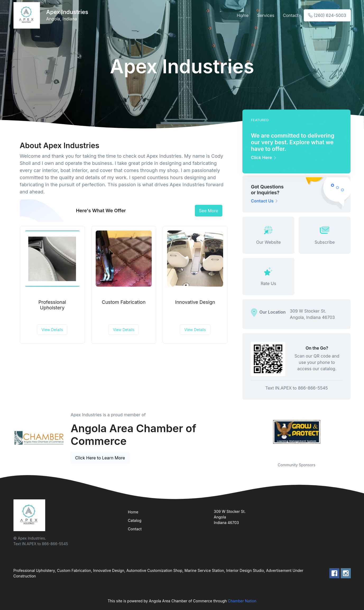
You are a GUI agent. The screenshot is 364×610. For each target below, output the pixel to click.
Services (266, 15)
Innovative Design (195, 302)
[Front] (28, 15)
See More (209, 211)
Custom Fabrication (124, 302)
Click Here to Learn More (100, 458)
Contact (291, 15)
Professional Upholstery (52, 305)
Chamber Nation (242, 601)
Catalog (135, 520)
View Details (52, 330)
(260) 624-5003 (327, 15)
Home (243, 15)
